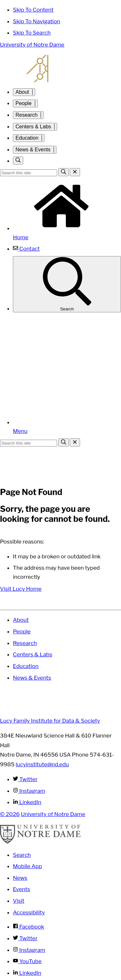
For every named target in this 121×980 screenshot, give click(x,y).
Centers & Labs (33, 127)
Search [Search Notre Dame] (22, 855)
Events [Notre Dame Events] (21, 889)
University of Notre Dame (32, 45)
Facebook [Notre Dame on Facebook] (29, 927)
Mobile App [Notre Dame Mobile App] (27, 866)
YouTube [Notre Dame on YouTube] (27, 961)
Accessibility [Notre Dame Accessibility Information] (29, 912)
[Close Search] (75, 172)
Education (27, 138)
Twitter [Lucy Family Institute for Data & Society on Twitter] (25, 779)
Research (26, 115)
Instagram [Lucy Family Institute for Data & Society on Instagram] (29, 791)
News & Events (33, 150)
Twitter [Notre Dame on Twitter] (25, 938)
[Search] (64, 172)
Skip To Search (32, 33)
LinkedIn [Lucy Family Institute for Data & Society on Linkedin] (27, 802)
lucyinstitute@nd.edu (42, 764)
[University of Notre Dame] (40, 842)
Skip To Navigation (37, 21)
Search (67, 284)
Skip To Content (33, 10)
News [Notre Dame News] (20, 878)
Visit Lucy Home (21, 589)
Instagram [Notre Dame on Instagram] (29, 950)
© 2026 (10, 814)
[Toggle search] (18, 161)
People (24, 103)
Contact (26, 249)
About (22, 92)
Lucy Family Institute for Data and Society (60, 69)
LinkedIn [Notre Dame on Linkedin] (27, 973)
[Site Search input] (29, 173)
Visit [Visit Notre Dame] (19, 901)
